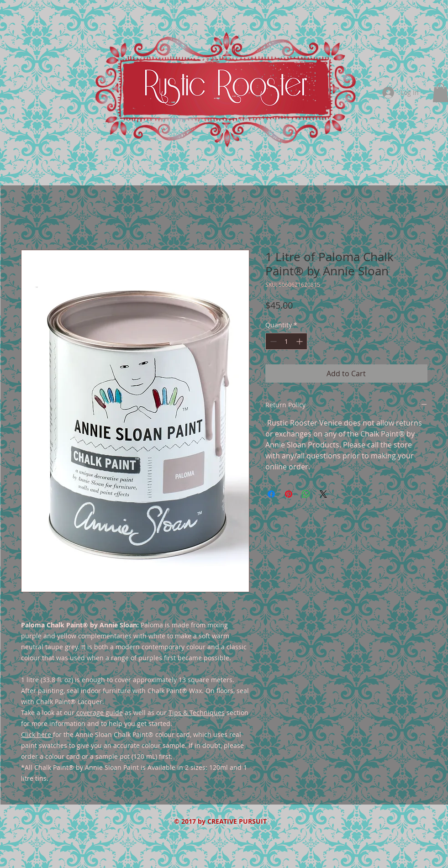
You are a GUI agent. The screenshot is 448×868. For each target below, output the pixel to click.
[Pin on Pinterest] (289, 494)
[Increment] (300, 341)
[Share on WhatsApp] (306, 494)
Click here (36, 734)
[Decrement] (272, 341)
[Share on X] (323, 494)
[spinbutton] (286, 341)
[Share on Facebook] (271, 494)
